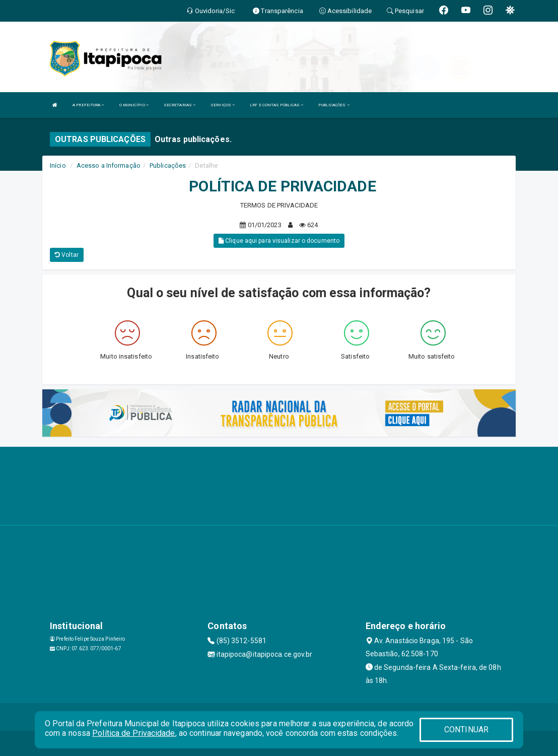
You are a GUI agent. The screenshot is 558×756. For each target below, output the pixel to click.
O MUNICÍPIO (134, 105)
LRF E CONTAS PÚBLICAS (276, 105)
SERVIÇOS (223, 105)
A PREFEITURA (88, 105)
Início (58, 165)
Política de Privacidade (133, 733)
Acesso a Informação (109, 165)
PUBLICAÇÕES (334, 105)
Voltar (67, 255)
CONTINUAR (466, 730)
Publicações (168, 165)
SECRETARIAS (180, 105)
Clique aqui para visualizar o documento (279, 241)
